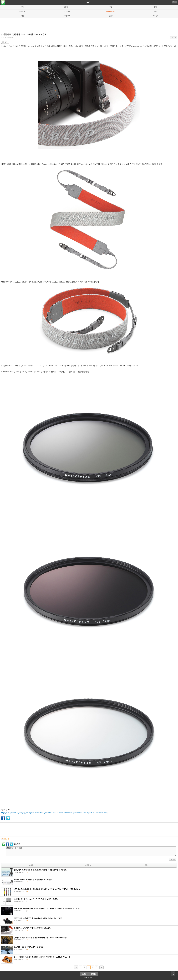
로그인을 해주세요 (91, 851)
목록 (146, 865)
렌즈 (111, 7)
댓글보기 (5, 42)
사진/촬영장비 (111, 12)
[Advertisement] (89, 25)
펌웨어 (111, 16)
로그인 (84, 974)
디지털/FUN (66, 16)
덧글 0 (5, 839)
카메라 (67, 7)
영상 (155, 12)
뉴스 (89, 2)
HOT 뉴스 (155, 16)
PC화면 (94, 974)
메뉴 (175, 2)
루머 (155, 7)
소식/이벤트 (67, 12)
